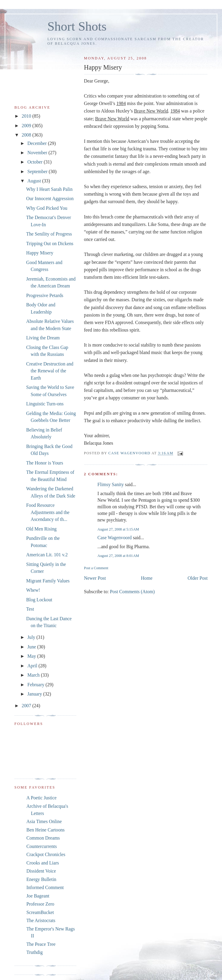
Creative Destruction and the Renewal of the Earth (50, 371)
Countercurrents (42, 846)
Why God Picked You (47, 208)
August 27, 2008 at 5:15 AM (118, 529)
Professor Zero (40, 904)
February (36, 685)
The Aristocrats (41, 920)
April (33, 666)
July (32, 637)
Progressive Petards (45, 295)
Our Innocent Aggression (50, 198)
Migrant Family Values (48, 581)
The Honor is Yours (45, 463)
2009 (27, 126)
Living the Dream (43, 338)
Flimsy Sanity (111, 484)
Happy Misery (40, 253)
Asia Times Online (44, 821)
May (32, 656)
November (38, 153)
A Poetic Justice (41, 798)
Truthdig (34, 952)
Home (147, 578)
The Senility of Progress (49, 234)
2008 (27, 135)
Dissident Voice (41, 871)
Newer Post (95, 578)
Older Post (198, 578)
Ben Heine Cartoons (45, 830)
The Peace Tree (41, 944)
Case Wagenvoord (115, 538)
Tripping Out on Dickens (50, 243)
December (38, 143)
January (35, 694)
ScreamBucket (40, 912)
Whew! (33, 590)
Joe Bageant (38, 896)
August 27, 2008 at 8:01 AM (118, 556)
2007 (27, 706)
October (36, 162)
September (38, 171)
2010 (27, 116)
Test (30, 609)
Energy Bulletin (41, 879)
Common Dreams (43, 838)
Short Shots (77, 26)
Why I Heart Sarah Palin (49, 189)
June (32, 647)
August (35, 181)
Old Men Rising (41, 529)
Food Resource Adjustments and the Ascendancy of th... (48, 512)
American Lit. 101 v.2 (47, 555)
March (34, 675)
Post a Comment (96, 568)
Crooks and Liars (43, 863)
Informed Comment (45, 887)
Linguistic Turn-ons (45, 404)
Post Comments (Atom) (132, 592)
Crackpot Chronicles (46, 854)
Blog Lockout (39, 600)
